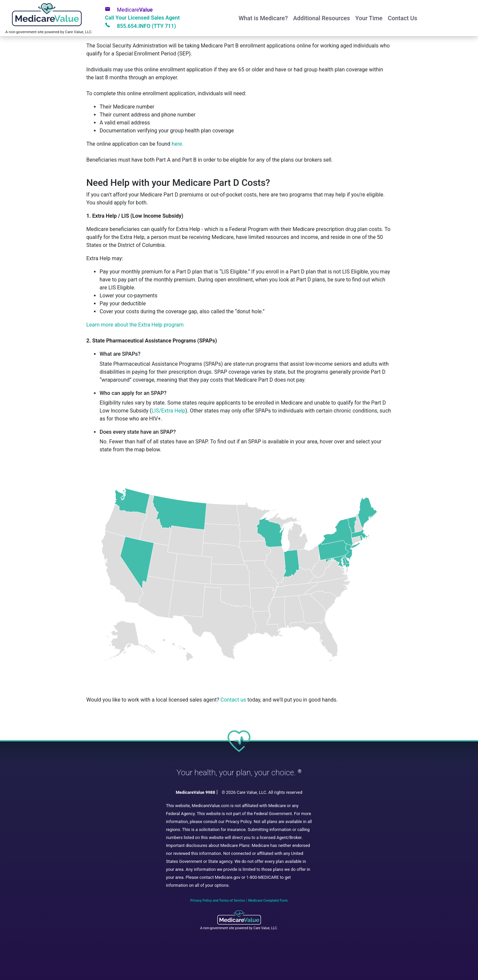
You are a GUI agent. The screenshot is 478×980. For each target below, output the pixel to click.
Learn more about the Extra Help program (135, 325)
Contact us (233, 700)
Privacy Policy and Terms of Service (218, 901)
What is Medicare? (263, 18)
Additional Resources (321, 18)
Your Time (369, 18)
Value (129, 10)
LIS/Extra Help (168, 411)
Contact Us (402, 18)
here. (177, 144)
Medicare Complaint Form (268, 901)
